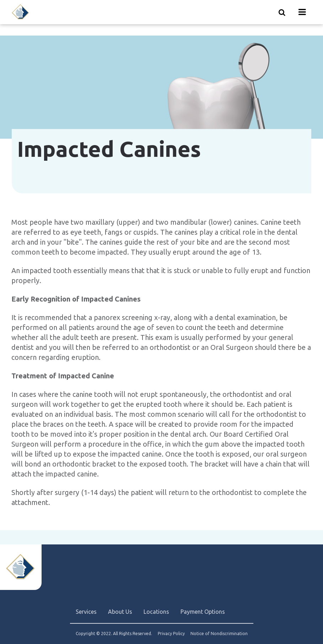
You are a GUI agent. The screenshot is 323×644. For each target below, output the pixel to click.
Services (86, 612)
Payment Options (203, 612)
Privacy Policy (171, 634)
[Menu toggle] (302, 12)
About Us (120, 612)
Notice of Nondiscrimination (219, 634)
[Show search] (282, 12)
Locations (156, 612)
